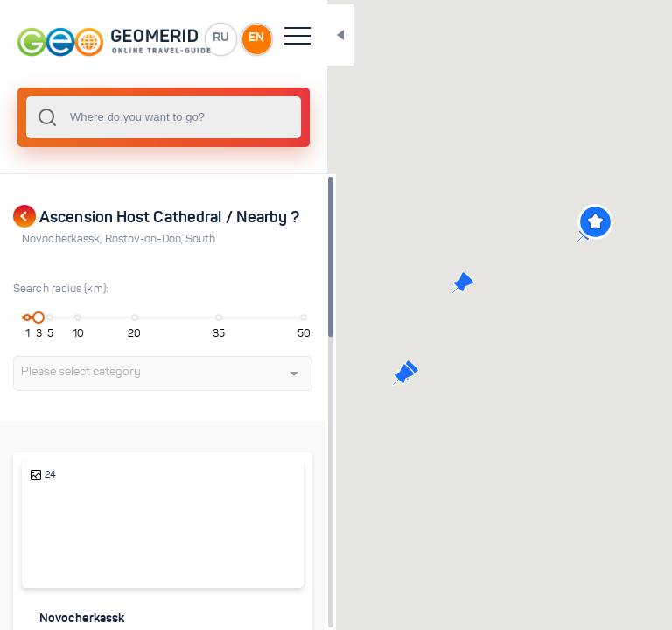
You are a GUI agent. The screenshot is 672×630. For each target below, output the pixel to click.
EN (297, 38)
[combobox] (184, 117)
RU (259, 38)
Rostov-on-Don (146, 239)
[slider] (41, 318)
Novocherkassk (63, 239)
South (201, 239)
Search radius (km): (61, 289)
